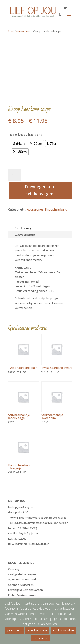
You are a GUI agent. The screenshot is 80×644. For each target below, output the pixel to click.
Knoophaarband (56, 209)
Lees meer (41, 638)
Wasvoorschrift (25, 235)
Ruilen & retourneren (22, 595)
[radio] (19, 144)
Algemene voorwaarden (24, 579)
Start (11, 31)
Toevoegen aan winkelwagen (40, 190)
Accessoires (23, 31)
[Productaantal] (15, 175)
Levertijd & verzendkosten (25, 590)
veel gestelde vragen (22, 574)
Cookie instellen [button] (63, 630)
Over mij (14, 569)
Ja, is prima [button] (14, 630)
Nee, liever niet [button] (37, 630)
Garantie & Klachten (21, 585)
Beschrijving (23, 228)
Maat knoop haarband (26, 134)
